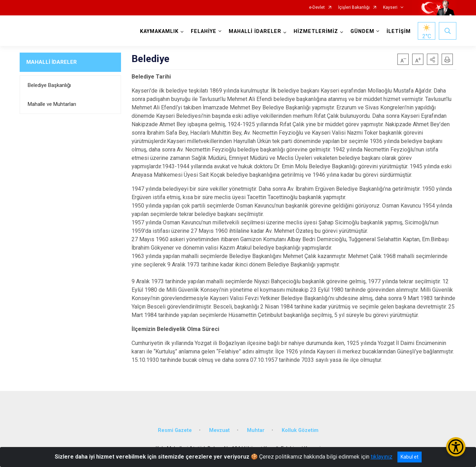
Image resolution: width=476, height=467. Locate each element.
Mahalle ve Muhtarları (52, 104)
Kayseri (390, 8)
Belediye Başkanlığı (49, 85)
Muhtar (256, 430)
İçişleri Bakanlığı (354, 8)
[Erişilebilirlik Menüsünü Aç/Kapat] (456, 447)
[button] (433, 59)
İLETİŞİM (399, 31)
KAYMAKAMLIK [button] (159, 31)
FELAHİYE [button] (204, 31)
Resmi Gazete (175, 430)
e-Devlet (317, 8)
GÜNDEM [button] (362, 31)
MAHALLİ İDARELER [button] (255, 31)
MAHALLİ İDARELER (52, 62)
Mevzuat (219, 430)
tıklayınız (382, 457)
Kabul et (410, 457)
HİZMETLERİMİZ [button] (316, 31)
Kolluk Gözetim (300, 430)
